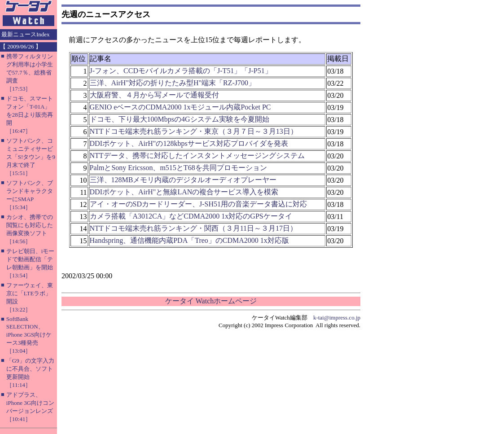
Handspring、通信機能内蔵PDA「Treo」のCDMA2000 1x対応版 (189, 240)
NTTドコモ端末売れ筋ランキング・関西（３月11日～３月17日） (194, 228)
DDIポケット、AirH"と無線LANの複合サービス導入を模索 (184, 192)
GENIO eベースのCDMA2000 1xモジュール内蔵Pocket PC (180, 107)
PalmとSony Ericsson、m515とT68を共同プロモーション (178, 168)
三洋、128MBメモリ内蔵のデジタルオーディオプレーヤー (183, 180)
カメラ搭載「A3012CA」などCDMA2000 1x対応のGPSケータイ (191, 216)
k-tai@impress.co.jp (337, 318)
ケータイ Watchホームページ (211, 301)
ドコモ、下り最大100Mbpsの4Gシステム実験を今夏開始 (180, 119)
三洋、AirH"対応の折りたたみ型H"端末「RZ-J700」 (173, 83)
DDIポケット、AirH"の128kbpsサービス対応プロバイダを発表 (189, 143)
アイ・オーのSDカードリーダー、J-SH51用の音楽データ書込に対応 (198, 204)
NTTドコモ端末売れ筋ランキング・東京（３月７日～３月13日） (194, 131)
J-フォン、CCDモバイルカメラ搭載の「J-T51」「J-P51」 (181, 71)
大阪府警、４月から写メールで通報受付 (154, 95)
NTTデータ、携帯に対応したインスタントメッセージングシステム (197, 156)
